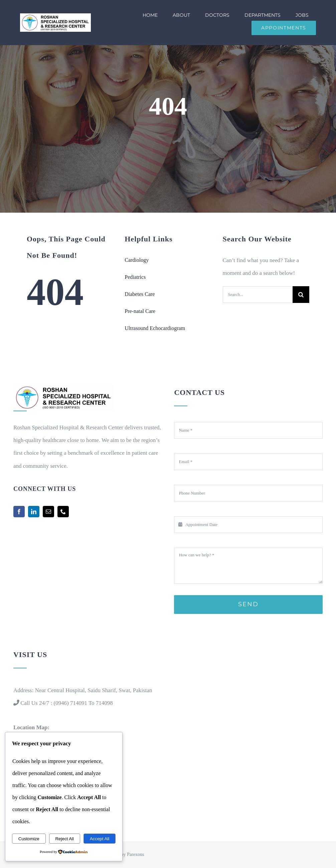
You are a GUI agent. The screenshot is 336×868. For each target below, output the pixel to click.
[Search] (301, 295)
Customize (29, 839)
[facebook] (19, 512)
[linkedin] (34, 512)
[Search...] (258, 295)
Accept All (100, 839)
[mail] (48, 512)
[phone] (63, 512)
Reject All (64, 839)
